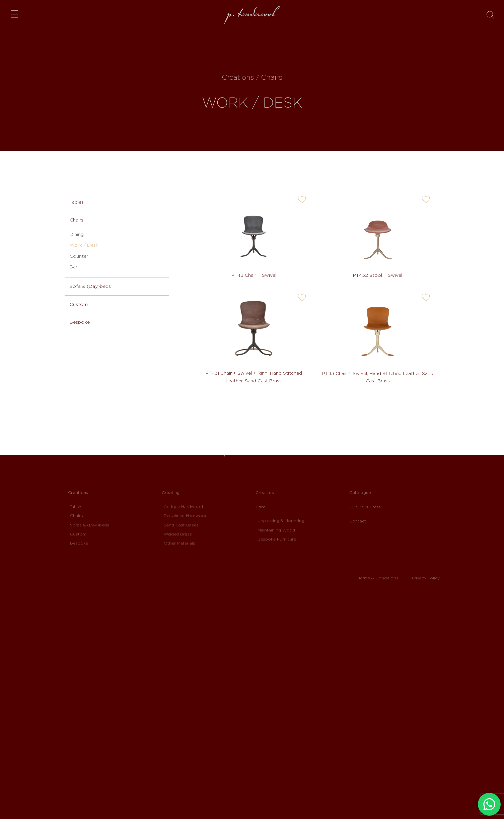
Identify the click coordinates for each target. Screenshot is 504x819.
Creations (78, 492)
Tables (77, 202)
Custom (79, 304)
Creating (171, 492)
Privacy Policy (426, 578)
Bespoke (80, 322)
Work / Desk (84, 245)
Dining (77, 234)
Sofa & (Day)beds (90, 286)
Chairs (77, 220)
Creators (265, 492)
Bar (74, 267)
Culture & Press (365, 507)
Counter (79, 256)
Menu (16, 14)
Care (261, 507)
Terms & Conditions (378, 578)
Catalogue (360, 492)
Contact (358, 521)
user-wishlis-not (302, 200)
